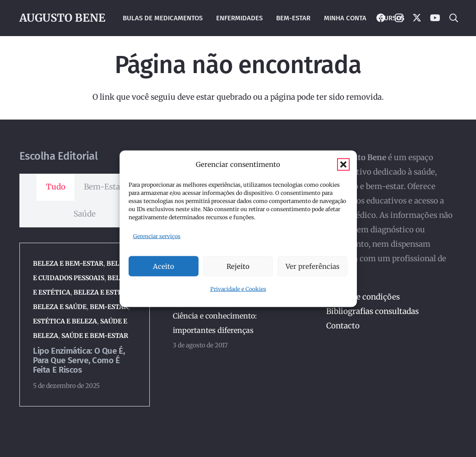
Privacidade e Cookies (238, 289)
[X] (417, 18)
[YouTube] (435, 18)
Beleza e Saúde (59, 307)
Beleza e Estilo (101, 292)
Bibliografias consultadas (372, 311)
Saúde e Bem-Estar (94, 336)
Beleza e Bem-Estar (68, 263)
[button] (343, 164)
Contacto (343, 326)
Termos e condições (363, 297)
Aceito (164, 266)
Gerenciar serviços (157, 236)
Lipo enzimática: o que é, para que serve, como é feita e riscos (79, 360)
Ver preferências (312, 266)
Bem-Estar (109, 307)
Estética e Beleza (65, 321)
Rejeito (238, 266)
